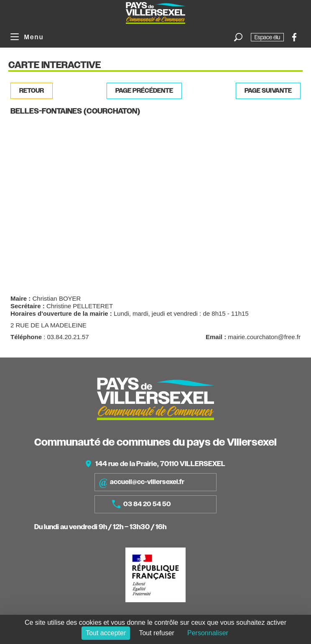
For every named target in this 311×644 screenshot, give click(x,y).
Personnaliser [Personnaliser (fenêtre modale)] (208, 633)
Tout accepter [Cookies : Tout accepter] (106, 633)
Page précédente (144, 91)
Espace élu (267, 37)
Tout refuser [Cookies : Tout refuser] (156, 633)
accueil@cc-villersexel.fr (141, 482)
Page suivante (268, 91)
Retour (32, 91)
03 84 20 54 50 (141, 504)
